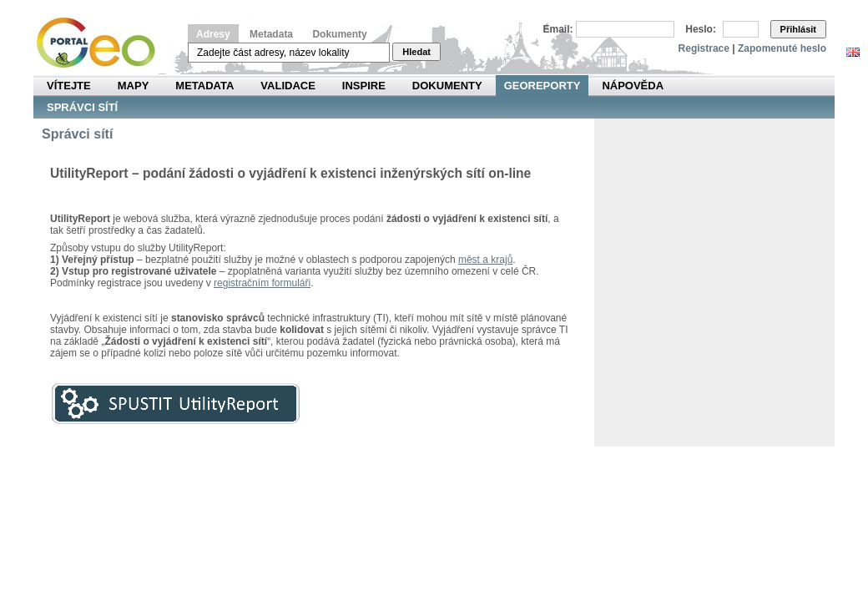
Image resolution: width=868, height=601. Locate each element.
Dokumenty (339, 34)
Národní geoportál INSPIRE (102, 43)
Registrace (704, 48)
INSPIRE (364, 86)
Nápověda (633, 86)
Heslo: (701, 29)
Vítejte (69, 86)
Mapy (134, 86)
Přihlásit (798, 29)
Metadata (271, 34)
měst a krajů (485, 260)
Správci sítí (82, 107)
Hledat (416, 52)
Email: (558, 29)
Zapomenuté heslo (782, 48)
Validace (288, 86)
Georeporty (542, 86)
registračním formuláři (262, 283)
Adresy (213, 34)
